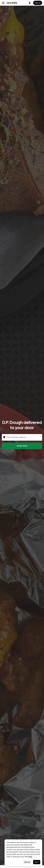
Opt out (27, 862)
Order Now (22, 446)
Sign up (38, 3)
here (30, 857)
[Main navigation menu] (3, 3)
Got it (37, 862)
